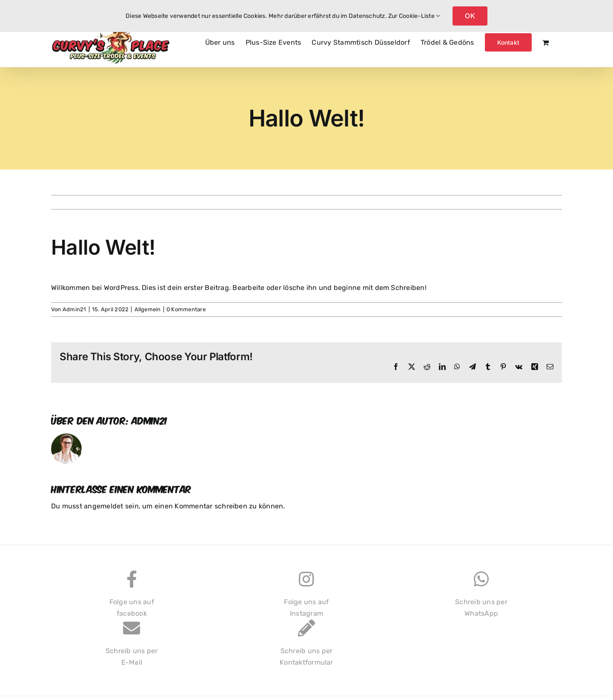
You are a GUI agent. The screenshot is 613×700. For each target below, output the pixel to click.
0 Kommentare (186, 309)
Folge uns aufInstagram (306, 598)
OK (470, 16)
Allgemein (148, 309)
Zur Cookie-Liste (414, 16)
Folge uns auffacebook (132, 598)
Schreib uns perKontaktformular (306, 647)
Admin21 (74, 309)
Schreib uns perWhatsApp (481, 598)
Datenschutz (367, 16)
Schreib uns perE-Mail (132, 647)
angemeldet (103, 506)
